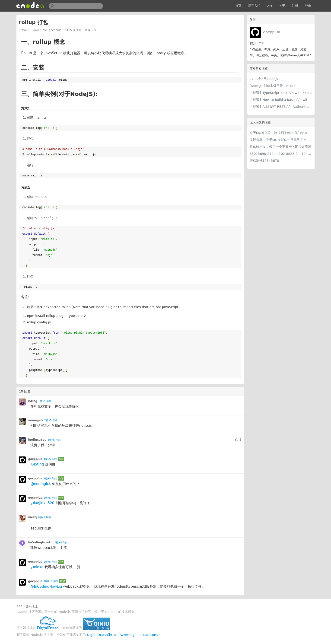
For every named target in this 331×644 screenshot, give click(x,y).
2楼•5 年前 (51, 420)
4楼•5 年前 (50, 459)
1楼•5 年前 (45, 401)
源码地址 (32, 606)
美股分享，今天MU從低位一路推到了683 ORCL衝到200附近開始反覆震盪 (281, 140)
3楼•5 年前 (54, 440)
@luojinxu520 (42, 503)
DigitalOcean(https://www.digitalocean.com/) (123, 635)
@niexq (37, 567)
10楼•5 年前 (51, 581)
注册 (295, 6)
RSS (19, 606)
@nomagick (41, 484)
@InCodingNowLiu (46, 587)
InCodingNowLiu (41, 542)
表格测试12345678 (264, 161)
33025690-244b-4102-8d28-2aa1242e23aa (281, 154)
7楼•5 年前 (44, 517)
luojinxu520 (37, 440)
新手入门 (254, 6)
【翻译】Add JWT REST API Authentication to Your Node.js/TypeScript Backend (281, 107)
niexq (32, 517)
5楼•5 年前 (50, 479)
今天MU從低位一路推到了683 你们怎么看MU (281, 133)
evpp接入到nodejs (264, 79)
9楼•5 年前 (50, 562)
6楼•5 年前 (50, 498)
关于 (282, 6)
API (270, 6)
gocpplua (272, 32)
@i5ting (37, 464)
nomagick (36, 420)
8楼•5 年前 (61, 543)
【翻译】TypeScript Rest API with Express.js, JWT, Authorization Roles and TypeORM (281, 93)
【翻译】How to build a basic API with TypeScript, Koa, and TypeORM (281, 100)
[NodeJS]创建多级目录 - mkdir (273, 86)
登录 (308, 6)
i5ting (33, 401)
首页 (238, 6)
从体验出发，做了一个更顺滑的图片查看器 (280, 147)
